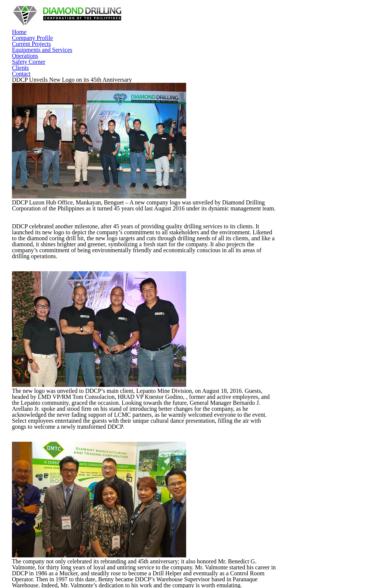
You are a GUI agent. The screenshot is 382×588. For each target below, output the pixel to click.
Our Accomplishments (223, 425)
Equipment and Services (226, 479)
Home (108, 18)
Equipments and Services (231, 18)
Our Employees (217, 452)
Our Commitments (220, 438)
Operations (276, 18)
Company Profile (138, 18)
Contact (359, 18)
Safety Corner (309, 18)
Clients (337, 18)
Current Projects (179, 18)
